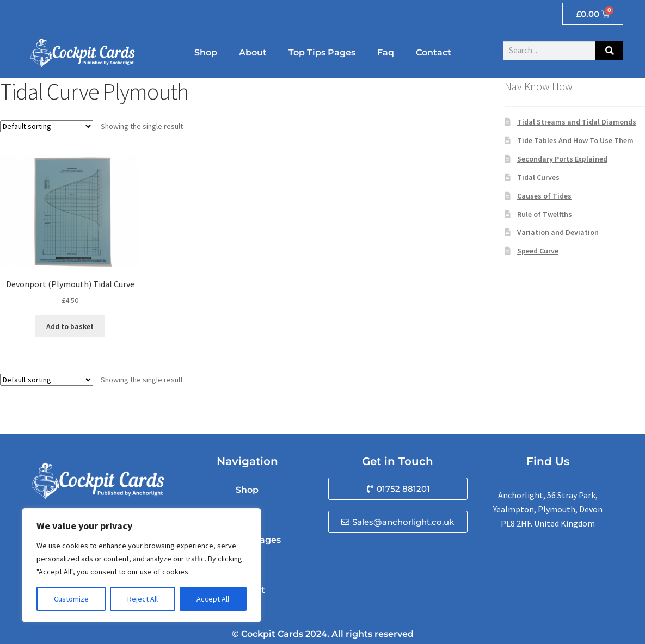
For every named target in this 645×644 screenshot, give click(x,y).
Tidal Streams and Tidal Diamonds (577, 122)
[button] (398, 489)
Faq (386, 52)
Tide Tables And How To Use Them (575, 140)
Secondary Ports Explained (562, 159)
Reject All (143, 599)
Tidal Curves (538, 177)
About (253, 52)
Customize (71, 599)
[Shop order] (47, 126)
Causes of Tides (544, 196)
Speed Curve (538, 251)
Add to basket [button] (70, 326)
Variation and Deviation (558, 232)
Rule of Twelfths (545, 214)
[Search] (609, 51)
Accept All (213, 599)
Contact (434, 52)
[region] (142, 565)
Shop (206, 52)
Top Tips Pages (322, 52)
